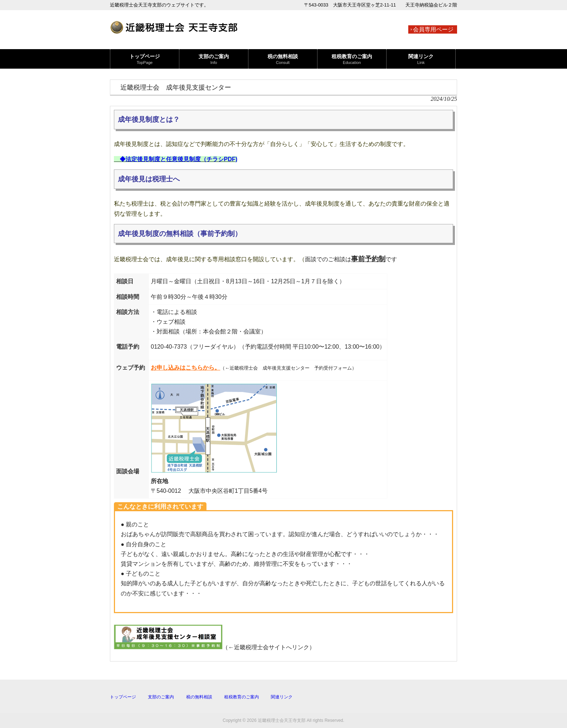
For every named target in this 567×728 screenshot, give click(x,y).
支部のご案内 (161, 697)
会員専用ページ (433, 29)
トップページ (123, 697)
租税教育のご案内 (242, 697)
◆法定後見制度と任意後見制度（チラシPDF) (178, 159)
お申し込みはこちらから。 (186, 368)
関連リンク (282, 697)
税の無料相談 (199, 697)
